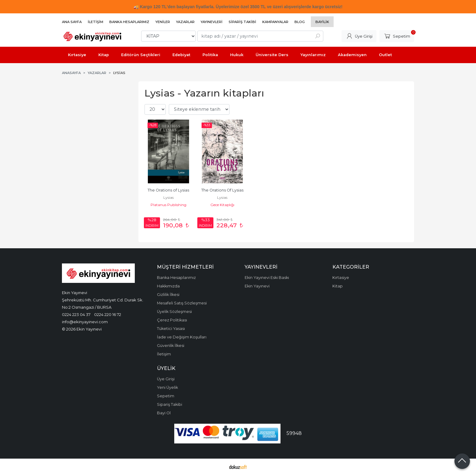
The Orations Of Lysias (222, 190)
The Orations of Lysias (168, 190)
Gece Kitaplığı (222, 205)
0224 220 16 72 (108, 314)
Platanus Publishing (168, 205)
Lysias (168, 197)
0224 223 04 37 (76, 314)
